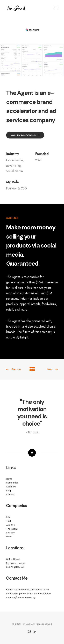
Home (9, 479)
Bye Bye (10, 533)
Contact (10, 494)
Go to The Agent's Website (25, 135)
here (27, 589)
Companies (12, 483)
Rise (8, 517)
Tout (9, 521)
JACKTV (11, 525)
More (9, 537)
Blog (8, 491)
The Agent (12, 529)
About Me (11, 487)
